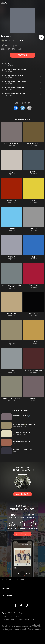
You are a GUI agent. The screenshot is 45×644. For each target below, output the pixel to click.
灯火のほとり (12, 229)
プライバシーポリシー (17, 616)
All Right (12, 370)
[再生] (41, 37)
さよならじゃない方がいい (12, 144)
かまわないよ (33, 229)
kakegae (12, 172)
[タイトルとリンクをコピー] (29, 108)
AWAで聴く (22, 55)
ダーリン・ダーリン (33, 342)
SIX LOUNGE (18, 41)
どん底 (33, 257)
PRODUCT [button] (7, 589)
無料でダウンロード (22, 534)
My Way (21, 580)
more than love (12, 314)
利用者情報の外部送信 (8, 619)
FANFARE (33, 398)
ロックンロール (12, 200)
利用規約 (4, 616)
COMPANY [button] (7, 595)
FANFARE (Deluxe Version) (12, 398)
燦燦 (33, 200)
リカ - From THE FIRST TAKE (33, 370)
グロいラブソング (33, 285)
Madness (12, 342)
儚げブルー (33, 172)
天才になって (12, 257)
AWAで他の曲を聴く (22, 494)
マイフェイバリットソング (33, 144)
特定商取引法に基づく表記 (27, 619)
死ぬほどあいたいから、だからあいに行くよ (12, 286)
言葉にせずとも (33, 314)
